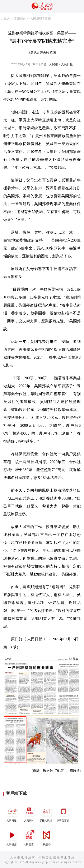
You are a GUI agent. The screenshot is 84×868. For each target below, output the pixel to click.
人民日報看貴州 (41, 19)
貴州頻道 (20, 19)
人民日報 (12, 813)
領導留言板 (63, 813)
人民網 (5, 19)
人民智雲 (29, 837)
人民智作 (46, 837)
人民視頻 (12, 837)
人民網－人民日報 (61, 64)
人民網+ (29, 813)
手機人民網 (46, 813)
